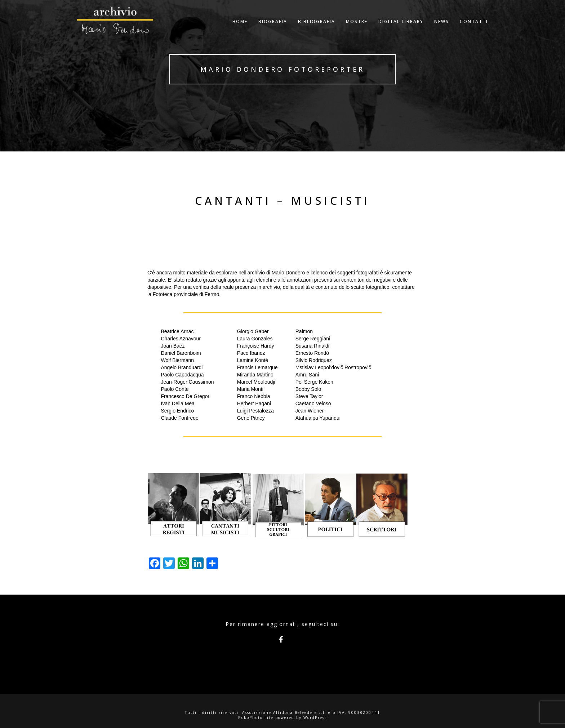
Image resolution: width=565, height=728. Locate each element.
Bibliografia (317, 30)
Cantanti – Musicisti (282, 201)
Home (240, 30)
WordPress (315, 718)
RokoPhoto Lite (256, 718)
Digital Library (401, 30)
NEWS (442, 30)
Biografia (273, 30)
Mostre (357, 30)
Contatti (474, 30)
